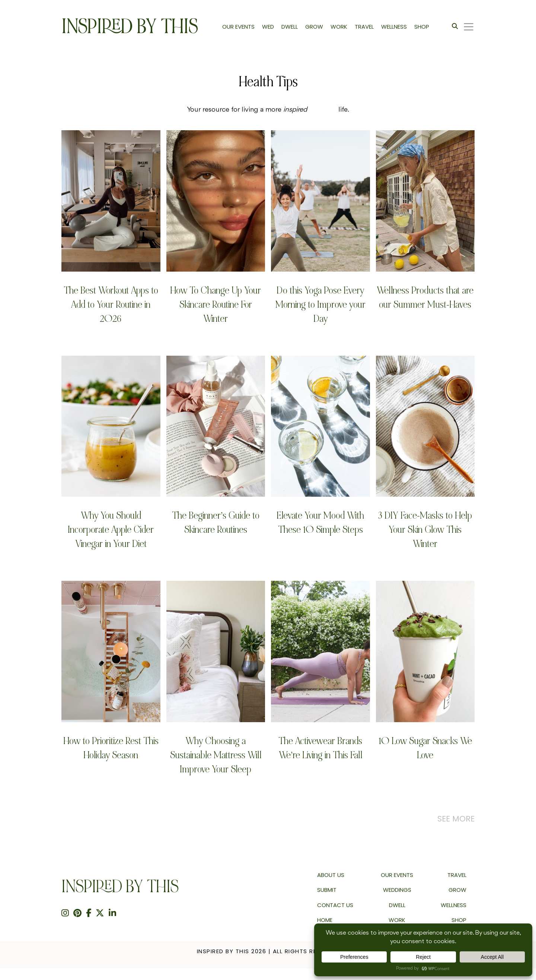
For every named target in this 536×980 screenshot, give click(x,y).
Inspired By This (130, 27)
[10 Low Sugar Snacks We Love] (425, 651)
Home (325, 920)
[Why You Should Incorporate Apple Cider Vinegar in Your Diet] (111, 426)
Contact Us (335, 905)
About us (331, 875)
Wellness (454, 905)
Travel (457, 875)
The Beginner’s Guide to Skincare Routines (216, 523)
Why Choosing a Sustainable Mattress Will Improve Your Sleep (216, 755)
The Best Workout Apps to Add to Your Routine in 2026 (111, 305)
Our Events (397, 875)
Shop (459, 920)
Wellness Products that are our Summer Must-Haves (425, 297)
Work (397, 920)
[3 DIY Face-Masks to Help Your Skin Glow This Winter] (425, 426)
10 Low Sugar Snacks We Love (425, 748)
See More (456, 819)
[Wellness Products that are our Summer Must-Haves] (425, 201)
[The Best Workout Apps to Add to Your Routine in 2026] (111, 201)
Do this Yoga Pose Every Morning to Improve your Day (320, 305)
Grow (457, 890)
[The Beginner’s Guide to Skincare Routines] (216, 426)
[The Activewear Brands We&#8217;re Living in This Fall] (320, 651)
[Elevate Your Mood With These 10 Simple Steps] (320, 426)
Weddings (397, 890)
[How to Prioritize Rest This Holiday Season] (111, 651)
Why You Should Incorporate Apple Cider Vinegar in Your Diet (111, 530)
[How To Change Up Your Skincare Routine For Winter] (216, 201)
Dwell (397, 905)
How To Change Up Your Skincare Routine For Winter (216, 305)
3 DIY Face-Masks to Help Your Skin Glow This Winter (425, 530)
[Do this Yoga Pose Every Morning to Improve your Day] (320, 201)
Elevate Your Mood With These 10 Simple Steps (320, 523)
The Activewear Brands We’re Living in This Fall (320, 748)
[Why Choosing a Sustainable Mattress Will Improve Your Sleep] (216, 651)
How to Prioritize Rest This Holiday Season (111, 748)
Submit (327, 890)
